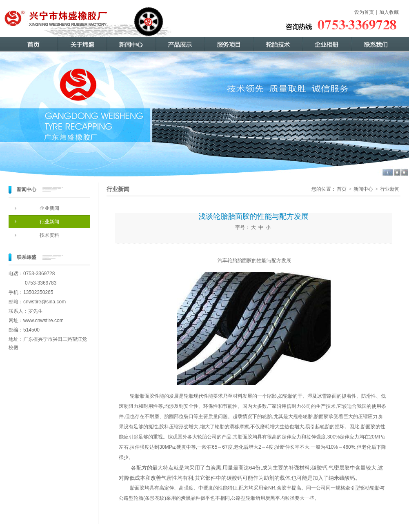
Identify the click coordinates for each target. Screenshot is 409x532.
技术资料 (49, 235)
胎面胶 (137, 488)
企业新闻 (49, 208)
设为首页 (364, 12)
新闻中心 (363, 189)
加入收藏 (389, 12)
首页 (342, 189)
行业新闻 (49, 222)
